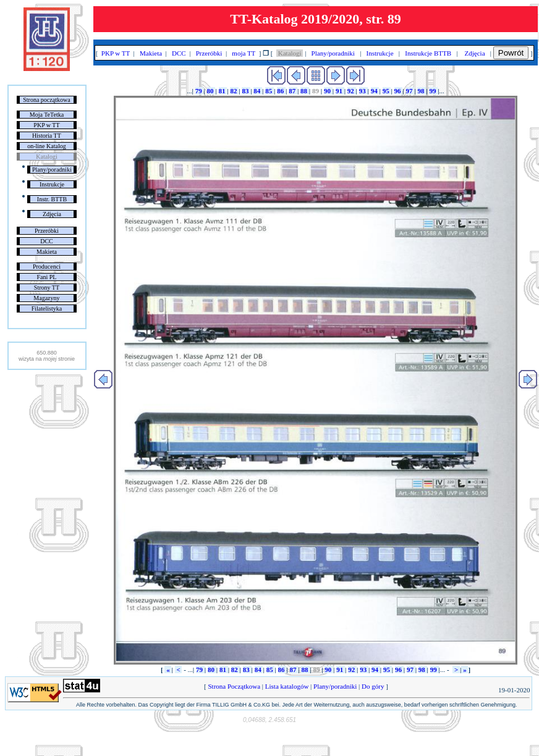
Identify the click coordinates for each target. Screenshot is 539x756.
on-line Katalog (46, 146)
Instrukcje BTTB (428, 53)
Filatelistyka (47, 309)
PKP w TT (46, 125)
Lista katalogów (287, 686)
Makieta (47, 252)
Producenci (47, 267)
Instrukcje (52, 184)
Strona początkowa (46, 100)
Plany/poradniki (52, 170)
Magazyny (46, 298)
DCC (47, 241)
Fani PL (46, 277)
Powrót (511, 53)
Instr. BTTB (52, 199)
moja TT (244, 53)
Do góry (373, 686)
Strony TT (47, 288)
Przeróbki (47, 231)
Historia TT (47, 136)
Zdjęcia (52, 214)
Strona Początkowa (234, 686)
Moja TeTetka (47, 115)
